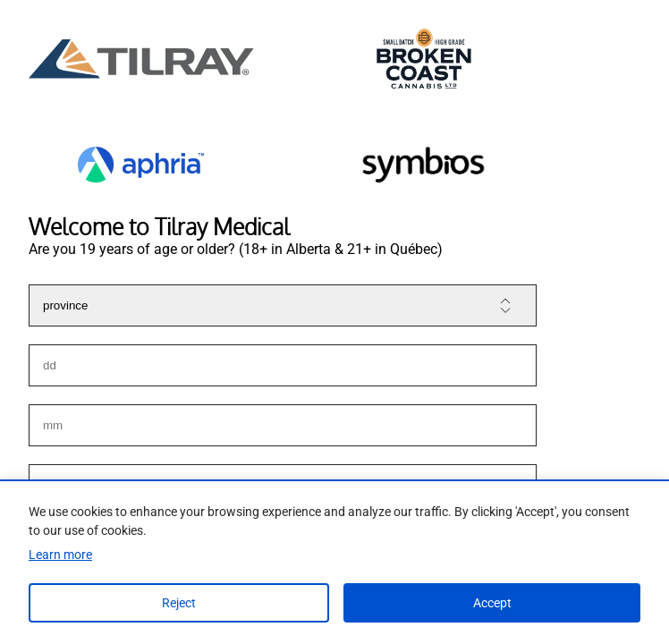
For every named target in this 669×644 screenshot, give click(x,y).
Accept (492, 603)
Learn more (60, 555)
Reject (179, 603)
